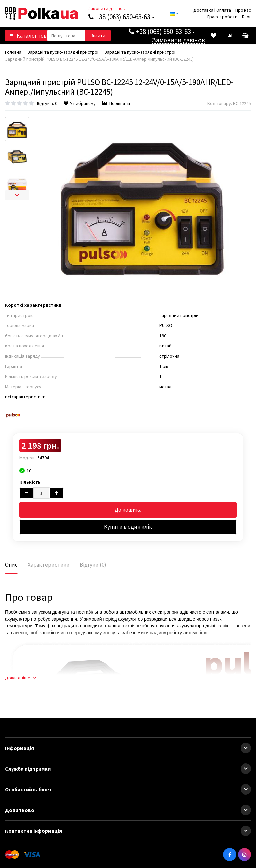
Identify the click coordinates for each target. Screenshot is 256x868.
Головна (13, 52)
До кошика (128, 510)
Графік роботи (222, 17)
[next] (17, 195)
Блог (246, 17)
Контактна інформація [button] (128, 831)
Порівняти (116, 103)
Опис (11, 565)
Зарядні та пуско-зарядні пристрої (63, 52)
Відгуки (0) (93, 565)
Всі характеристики (25, 397)
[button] (246, 748)
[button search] (98, 36)
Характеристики (49, 565)
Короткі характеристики (33, 305)
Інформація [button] (128, 748)
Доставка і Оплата (212, 10)
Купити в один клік (128, 527)
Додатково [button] (128, 810)
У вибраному (80, 103)
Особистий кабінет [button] (128, 789)
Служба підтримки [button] (128, 769)
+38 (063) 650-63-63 (121, 17)
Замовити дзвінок (107, 8)
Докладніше (21, 678)
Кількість (30, 482)
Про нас (243, 10)
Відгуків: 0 (47, 103)
